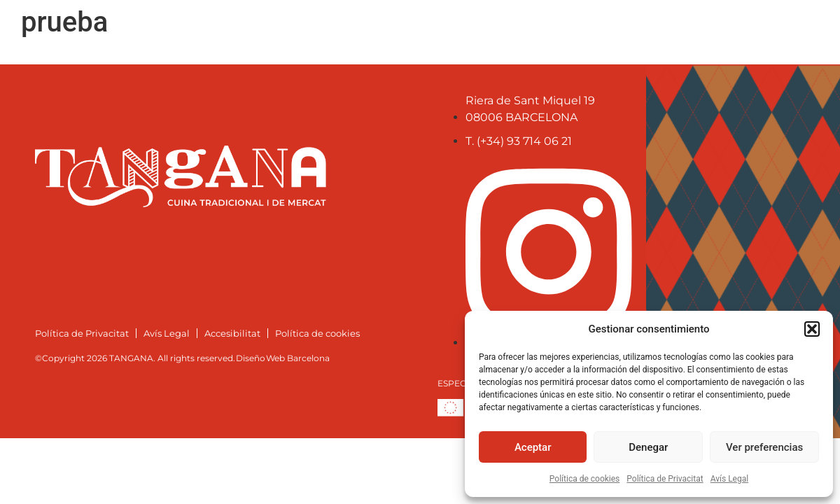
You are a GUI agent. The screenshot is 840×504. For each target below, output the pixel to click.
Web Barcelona (298, 358)
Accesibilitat (232, 333)
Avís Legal (730, 479)
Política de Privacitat (665, 479)
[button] (812, 329)
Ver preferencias (764, 447)
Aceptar (533, 447)
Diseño (251, 358)
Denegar (648, 447)
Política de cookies (585, 479)
